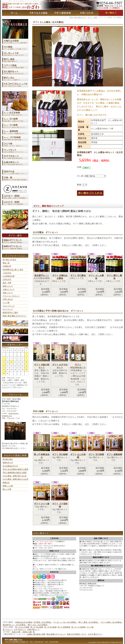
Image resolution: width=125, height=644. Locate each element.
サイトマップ (8, 309)
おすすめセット (20, 629)
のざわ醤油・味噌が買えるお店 (15, 476)
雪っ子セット (8, 629)
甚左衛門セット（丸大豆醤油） (15, 625)
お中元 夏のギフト (95, 634)
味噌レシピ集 (8, 486)
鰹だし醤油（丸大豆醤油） (89, 622)
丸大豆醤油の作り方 (10, 466)
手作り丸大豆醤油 (38, 13)
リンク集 (6, 303)
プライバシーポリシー (11, 296)
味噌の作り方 (8, 463)
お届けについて (9, 289)
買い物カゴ (111, 13)
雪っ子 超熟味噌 (64, 627)
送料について (8, 286)
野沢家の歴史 (8, 459)
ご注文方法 (7, 273)
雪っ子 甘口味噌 (37, 627)
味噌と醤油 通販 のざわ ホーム (14, 316)
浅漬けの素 (16, 632)
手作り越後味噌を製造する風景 (15, 473)
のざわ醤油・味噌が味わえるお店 (15, 479)
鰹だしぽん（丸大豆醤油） (38, 625)
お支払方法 (7, 279)
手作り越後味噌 (62, 13)
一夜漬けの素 (27, 632)
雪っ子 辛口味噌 (50, 627)
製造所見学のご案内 (10, 313)
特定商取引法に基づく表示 (13, 270)
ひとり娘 (90, 627)
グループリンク (9, 306)
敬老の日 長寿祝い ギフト (77, 634)
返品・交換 (7, 283)
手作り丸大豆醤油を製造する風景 (15, 469)
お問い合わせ (87, 13)
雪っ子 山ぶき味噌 (22, 627)
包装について (8, 293)
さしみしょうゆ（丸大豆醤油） (65, 622)
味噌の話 (6, 483)
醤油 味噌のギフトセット (56, 634)
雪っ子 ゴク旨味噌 (78, 627)
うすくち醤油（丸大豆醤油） (112, 622)
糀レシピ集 (7, 489)
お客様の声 (7, 266)
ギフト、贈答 (92, 17)
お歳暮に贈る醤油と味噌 (36, 634)
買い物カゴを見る (9, 260)
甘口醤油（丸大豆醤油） (43, 622)
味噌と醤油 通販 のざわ (14, 13)
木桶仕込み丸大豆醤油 (24, 622)
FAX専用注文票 (9, 276)
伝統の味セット (33, 629)
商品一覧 (6, 263)
